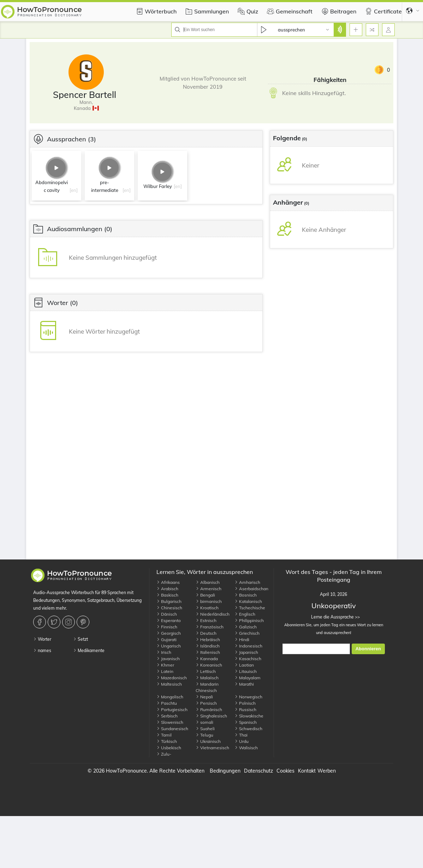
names (42, 650)
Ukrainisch (208, 741)
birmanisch (209, 601)
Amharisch (247, 582)
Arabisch (167, 589)
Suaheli (205, 729)
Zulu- (164, 754)
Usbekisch (169, 748)
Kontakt (307, 771)
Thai (241, 735)
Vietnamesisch (212, 748)
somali (204, 722)
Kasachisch (248, 659)
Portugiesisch (172, 709)
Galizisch (246, 627)
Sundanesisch (172, 729)
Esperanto (169, 620)
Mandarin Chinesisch (207, 687)
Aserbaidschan (251, 589)
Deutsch (206, 633)
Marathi (244, 684)
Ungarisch (169, 646)
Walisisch (246, 748)
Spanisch (246, 722)
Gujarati (166, 640)
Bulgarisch (169, 601)
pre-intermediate (105, 186)
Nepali (204, 697)
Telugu (204, 735)
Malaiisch (207, 678)
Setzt (81, 639)
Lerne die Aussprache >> (333, 617)
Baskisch (167, 595)
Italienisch (208, 652)
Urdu (242, 741)
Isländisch (208, 646)
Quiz (247, 11)
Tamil (164, 735)
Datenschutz (258, 771)
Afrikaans (168, 582)
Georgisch (169, 633)
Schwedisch (248, 729)
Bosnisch (246, 595)
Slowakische (249, 716)
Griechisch (247, 633)
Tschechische (250, 608)
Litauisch (246, 671)
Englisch (245, 614)
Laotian (244, 665)
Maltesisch (169, 684)
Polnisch (245, 703)
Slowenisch (170, 722)
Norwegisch (248, 697)
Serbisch (167, 716)
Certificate (383, 11)
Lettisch (206, 671)
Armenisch (208, 589)
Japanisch (246, 652)
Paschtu (167, 703)
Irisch (164, 652)
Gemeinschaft (289, 11)
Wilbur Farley (158, 186)
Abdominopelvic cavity (52, 186)
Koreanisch (209, 665)
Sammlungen (206, 11)
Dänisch (167, 614)
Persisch (206, 703)
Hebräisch (208, 640)
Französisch (210, 627)
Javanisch (168, 659)
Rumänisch (209, 709)
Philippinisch (249, 620)
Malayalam (248, 678)
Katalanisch (248, 601)
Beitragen (338, 11)
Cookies (285, 771)
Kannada (207, 659)
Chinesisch (169, 608)
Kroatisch (207, 608)
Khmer (165, 665)
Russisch (245, 709)
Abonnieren (368, 649)
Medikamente (89, 650)
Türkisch (167, 741)
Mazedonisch (172, 678)
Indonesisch (248, 646)
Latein (165, 671)
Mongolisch (170, 697)
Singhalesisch (211, 716)
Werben (327, 771)
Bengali (205, 595)
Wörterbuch (155, 11)
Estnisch (206, 620)
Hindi (242, 640)
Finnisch (167, 627)
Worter (42, 639)
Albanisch (208, 582)
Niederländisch (213, 614)
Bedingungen (225, 771)
